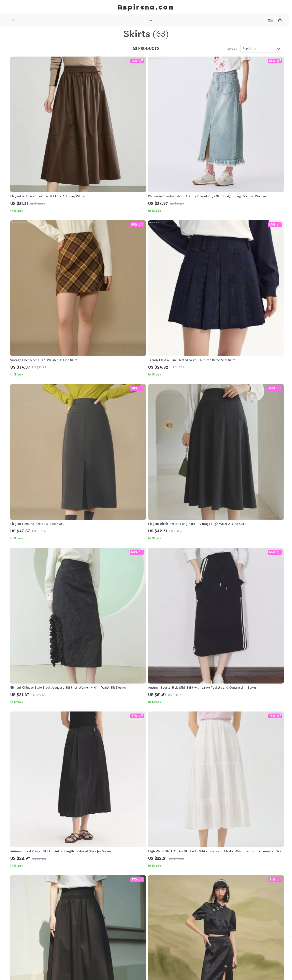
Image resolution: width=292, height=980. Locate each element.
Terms (121, 972)
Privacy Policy (113, 921)
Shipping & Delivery (171, 914)
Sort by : (233, 57)
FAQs (161, 901)
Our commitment (223, 928)
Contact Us (111, 914)
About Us (109, 907)
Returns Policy (167, 921)
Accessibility (144, 972)
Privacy (130, 972)
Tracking (163, 927)
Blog (106, 901)
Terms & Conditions (117, 927)
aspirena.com (221, 901)
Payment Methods (170, 907)
